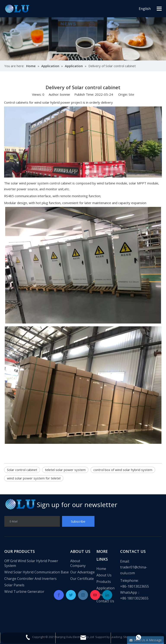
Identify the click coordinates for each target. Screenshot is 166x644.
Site (131, 94)
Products (104, 582)
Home (101, 569)
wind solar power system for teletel (34, 478)
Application (105, 588)
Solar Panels (14, 585)
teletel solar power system (65, 470)
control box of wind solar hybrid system (123, 470)
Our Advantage (82, 572)
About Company (78, 563)
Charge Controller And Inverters (30, 579)
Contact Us (105, 601)
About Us (104, 575)
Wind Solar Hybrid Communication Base (37, 572)
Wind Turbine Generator (24, 592)
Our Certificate (82, 579)
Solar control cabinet (22, 470)
